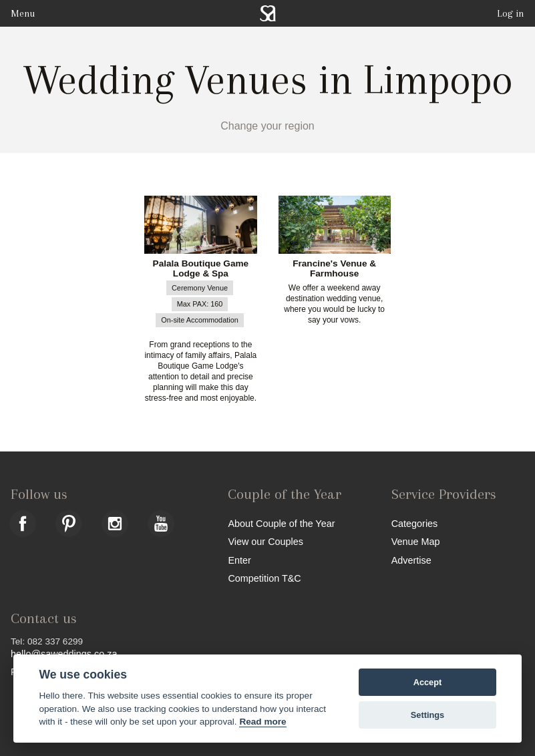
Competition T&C (264, 578)
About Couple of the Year (281, 523)
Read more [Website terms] (262, 722)
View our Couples (265, 541)
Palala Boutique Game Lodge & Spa (201, 269)
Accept (428, 682)
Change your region (267, 126)
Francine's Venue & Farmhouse (334, 269)
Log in (511, 13)
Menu (23, 13)
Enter (239, 560)
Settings (427, 715)
